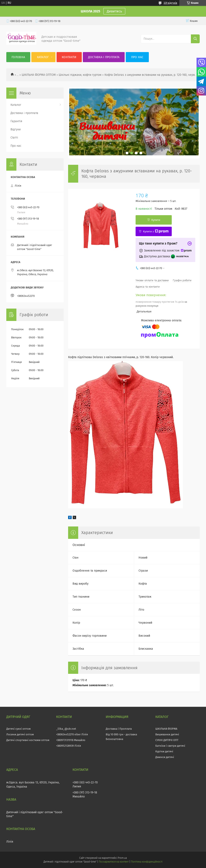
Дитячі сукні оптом (18, 729)
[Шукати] (195, 39)
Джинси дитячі (165, 757)
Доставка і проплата (104, 57)
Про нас (137, 57)
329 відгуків (170, 3)
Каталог (43, 57)
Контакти (69, 57)
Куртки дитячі (164, 751)
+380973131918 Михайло (71, 740)
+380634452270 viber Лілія (72, 734)
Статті (14, 138)
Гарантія (16, 121)
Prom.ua (122, 858)
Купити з (156, 231)
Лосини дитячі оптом (20, 734)
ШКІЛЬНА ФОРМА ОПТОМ (39, 75)
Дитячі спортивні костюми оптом (28, 740)
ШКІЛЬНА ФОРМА (166, 729)
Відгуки (16, 129)
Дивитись (114, 11)
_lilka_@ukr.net (66, 729)
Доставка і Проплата (119, 729)
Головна (18, 57)
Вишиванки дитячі (167, 734)
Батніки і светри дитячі (170, 746)
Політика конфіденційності (147, 862)
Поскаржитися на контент (114, 862)
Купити (156, 220)
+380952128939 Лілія (69, 746)
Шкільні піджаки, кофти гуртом (80, 75)
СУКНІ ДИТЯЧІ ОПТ (167, 740)
